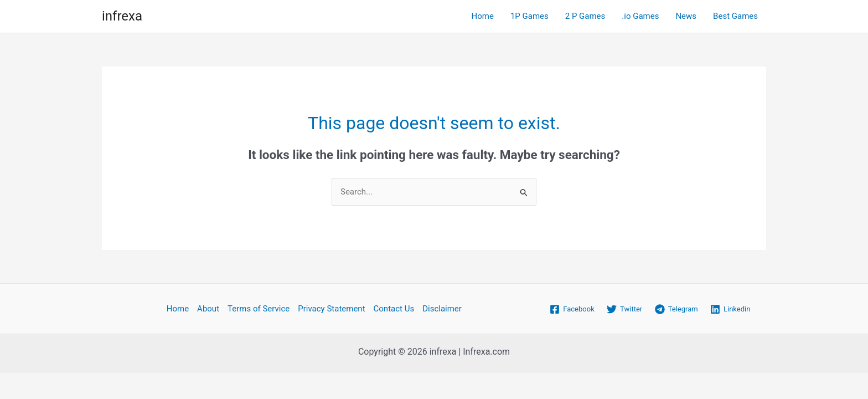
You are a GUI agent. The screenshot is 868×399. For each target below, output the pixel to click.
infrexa (122, 16)
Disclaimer (442, 309)
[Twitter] (625, 309)
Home (483, 16)
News (686, 16)
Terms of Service (259, 309)
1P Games (529, 16)
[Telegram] (676, 309)
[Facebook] (572, 309)
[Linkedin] (730, 309)
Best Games (735, 16)
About (208, 309)
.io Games (640, 16)
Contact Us (394, 309)
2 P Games (585, 16)
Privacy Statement (331, 309)
